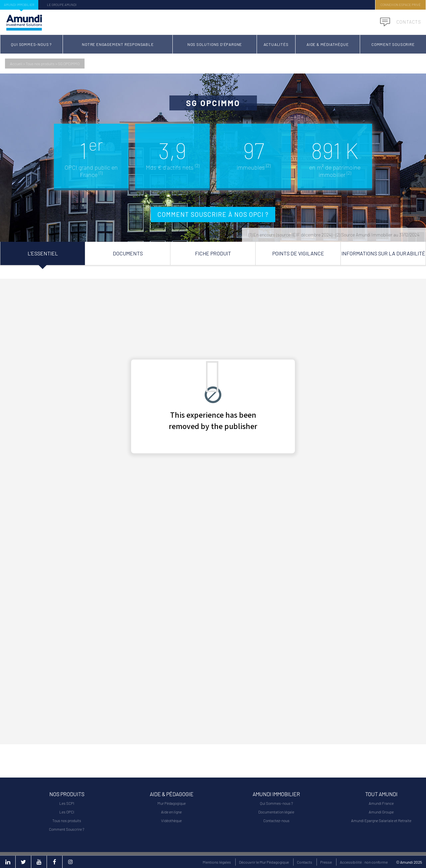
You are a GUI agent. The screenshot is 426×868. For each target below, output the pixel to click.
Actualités (276, 44)
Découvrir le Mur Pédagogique (264, 862)
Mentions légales (217, 862)
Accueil (16, 64)
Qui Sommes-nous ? (31, 44)
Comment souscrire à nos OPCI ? (213, 214)
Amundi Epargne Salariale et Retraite (381, 820)
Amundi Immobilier (19, 5)
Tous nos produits (40, 64)
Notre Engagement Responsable (118, 44)
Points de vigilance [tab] (298, 253)
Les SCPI (67, 803)
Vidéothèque (171, 820)
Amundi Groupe (381, 812)
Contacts (401, 22)
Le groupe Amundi (62, 5)
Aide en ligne (171, 812)
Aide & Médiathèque (327, 44)
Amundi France (381, 803)
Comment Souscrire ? (67, 829)
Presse (326, 862)
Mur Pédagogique (172, 803)
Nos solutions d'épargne (215, 44)
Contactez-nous (276, 820)
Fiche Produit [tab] (213, 253)
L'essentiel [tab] (43, 253)
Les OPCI (67, 812)
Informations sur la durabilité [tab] (383, 253)
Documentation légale (276, 812)
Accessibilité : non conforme (364, 862)
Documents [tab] (128, 253)
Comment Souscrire (393, 44)
